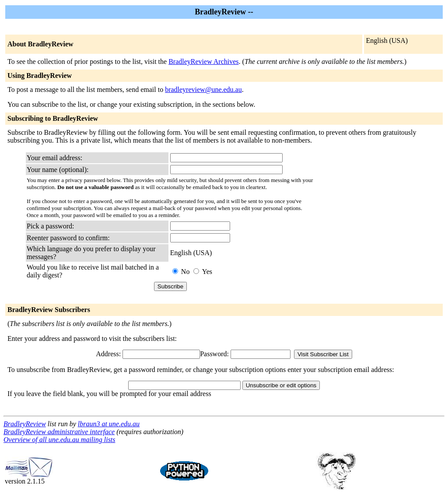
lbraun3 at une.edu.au (109, 424)
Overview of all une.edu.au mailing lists (59, 440)
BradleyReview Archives (203, 61)
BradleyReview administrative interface (59, 432)
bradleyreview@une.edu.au (203, 89)
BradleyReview (25, 424)
